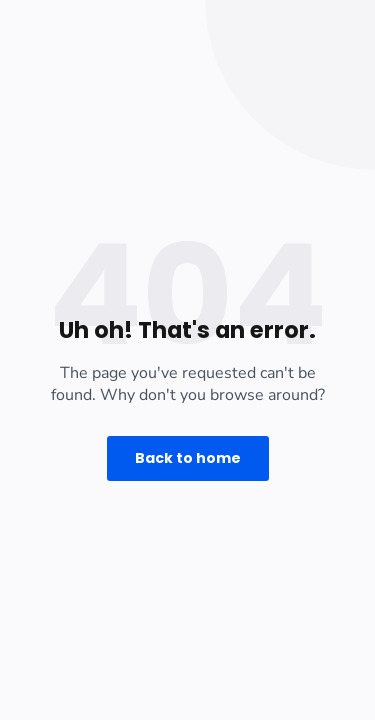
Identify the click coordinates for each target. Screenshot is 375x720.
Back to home (188, 458)
